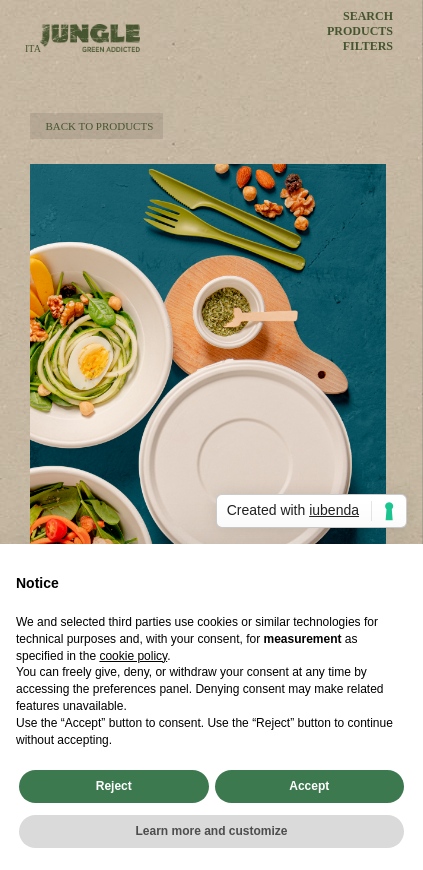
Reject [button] (114, 786)
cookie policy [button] (133, 656)
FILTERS (368, 46)
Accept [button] (309, 786)
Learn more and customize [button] (211, 831)
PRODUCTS (360, 31)
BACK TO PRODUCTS (96, 126)
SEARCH (368, 16)
